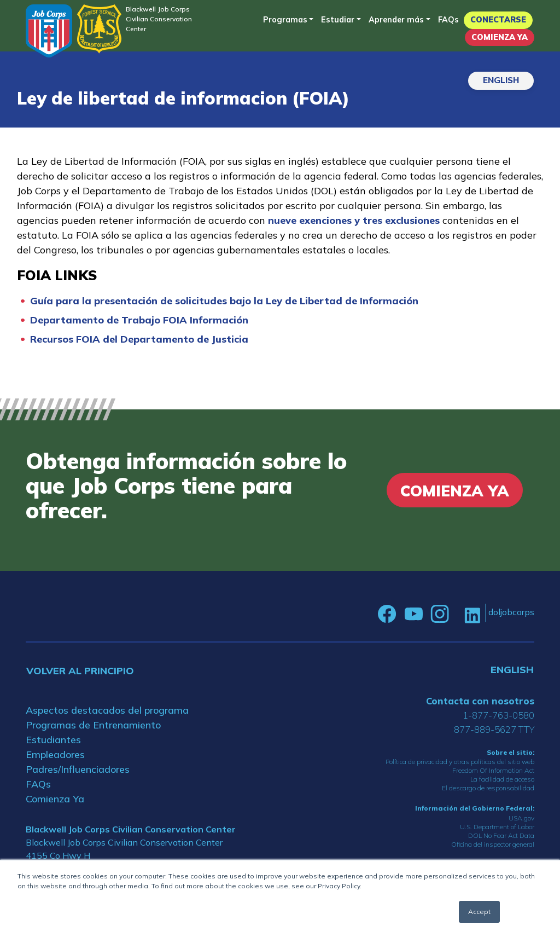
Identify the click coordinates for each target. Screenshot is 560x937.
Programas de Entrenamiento (93, 725)
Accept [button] (479, 912)
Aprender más (396, 20)
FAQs (448, 20)
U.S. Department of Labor (497, 827)
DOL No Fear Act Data (501, 835)
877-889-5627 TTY (494, 729)
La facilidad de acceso (502, 779)
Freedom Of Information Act (493, 770)
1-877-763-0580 (498, 715)
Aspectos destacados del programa (107, 710)
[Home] (49, 31)
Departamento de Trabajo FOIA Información (139, 320)
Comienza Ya (500, 37)
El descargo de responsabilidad (488, 788)
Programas (285, 20)
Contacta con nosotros (480, 701)
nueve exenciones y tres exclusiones (354, 220)
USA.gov (521, 818)
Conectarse (498, 20)
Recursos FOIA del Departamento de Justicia (139, 339)
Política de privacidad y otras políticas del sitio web (460, 762)
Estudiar (338, 20)
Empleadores (55, 754)
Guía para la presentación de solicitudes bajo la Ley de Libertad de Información (224, 301)
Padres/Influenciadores (78, 769)
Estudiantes (53, 740)
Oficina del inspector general (493, 844)
